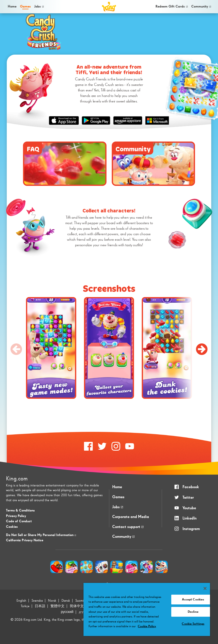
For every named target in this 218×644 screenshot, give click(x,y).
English (21, 601)
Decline (193, 612)
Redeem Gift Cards (172, 7)
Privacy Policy (16, 516)
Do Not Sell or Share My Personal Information (41, 535)
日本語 (40, 606)
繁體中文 (57, 606)
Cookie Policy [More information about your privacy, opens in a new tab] (147, 626)
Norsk (52, 601)
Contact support (128, 527)
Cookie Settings (193, 624)
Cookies (12, 527)
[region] (147, 609)
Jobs (39, 7)
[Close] (205, 588)
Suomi (79, 601)
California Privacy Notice (25, 540)
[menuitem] (12, 7)
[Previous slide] (16, 349)
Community (201, 7)
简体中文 (77, 606)
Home (12, 7)
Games (118, 497)
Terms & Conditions (20, 510)
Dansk (66, 601)
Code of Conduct (19, 521)
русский (67, 612)
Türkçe (25, 606)
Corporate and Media (131, 517)
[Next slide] (202, 349)
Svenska (37, 601)
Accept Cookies (193, 600)
